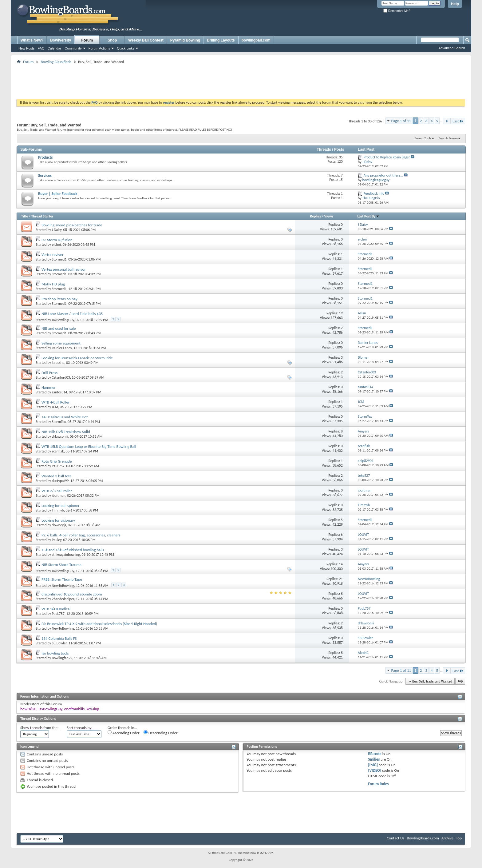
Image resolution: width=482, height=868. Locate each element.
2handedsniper (63, 599)
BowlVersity (61, 40)
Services (45, 175)
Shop (112, 40)
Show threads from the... (40, 728)
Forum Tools (423, 138)
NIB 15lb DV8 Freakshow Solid (66, 432)
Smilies (374, 759)
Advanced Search (452, 48)
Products (45, 157)
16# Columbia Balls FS (59, 638)
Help (455, 4)
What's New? (32, 40)
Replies (315, 216)
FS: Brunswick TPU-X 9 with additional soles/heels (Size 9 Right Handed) (99, 624)
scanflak (58, 451)
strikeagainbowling (66, 555)
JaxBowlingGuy (63, 320)
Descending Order (161, 733)
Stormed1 (59, 259)
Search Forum (448, 138)
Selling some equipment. (61, 343)
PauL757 (58, 466)
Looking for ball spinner (61, 506)
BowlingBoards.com (423, 838)
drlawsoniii (60, 436)
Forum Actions (99, 48)
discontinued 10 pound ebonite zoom (72, 594)
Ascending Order (124, 733)
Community (73, 48)
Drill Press (49, 373)
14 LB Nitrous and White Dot (65, 417)
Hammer (49, 387)
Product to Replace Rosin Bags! (387, 157)
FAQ (41, 48)
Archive (447, 838)
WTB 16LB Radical (56, 609)
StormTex (59, 422)
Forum (87, 40)
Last (458, 121)
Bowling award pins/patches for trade (72, 225)
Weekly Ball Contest (146, 40)
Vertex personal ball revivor (64, 269)
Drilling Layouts (221, 40)
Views (329, 216)
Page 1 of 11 (401, 121)
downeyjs (59, 525)
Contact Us (395, 838)
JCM (55, 407)
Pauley (57, 540)
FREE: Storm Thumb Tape (62, 579)
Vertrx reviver (53, 255)
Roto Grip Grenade (57, 461)
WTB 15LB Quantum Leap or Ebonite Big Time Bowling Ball (89, 446)
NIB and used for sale (59, 328)
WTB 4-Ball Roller (55, 402)
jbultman (59, 496)
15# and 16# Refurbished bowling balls (73, 550)
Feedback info (374, 193)
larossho (58, 363)
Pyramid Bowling (185, 40)
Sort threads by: (80, 728)
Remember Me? (397, 11)
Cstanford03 (61, 377)
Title (25, 216)
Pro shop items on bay (59, 299)
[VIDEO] (375, 770)
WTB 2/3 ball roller (57, 491)
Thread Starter (42, 216)
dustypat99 (60, 481)
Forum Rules (378, 784)
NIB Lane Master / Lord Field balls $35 (72, 314)
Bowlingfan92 (62, 658)
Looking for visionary (58, 520)
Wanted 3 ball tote (57, 476)
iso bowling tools (55, 653)
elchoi (56, 245)
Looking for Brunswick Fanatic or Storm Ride (77, 358)
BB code (375, 754)
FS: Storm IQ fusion (57, 240)
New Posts (27, 48)
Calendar (55, 48)
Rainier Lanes (62, 348)
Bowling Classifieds (56, 62)
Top (460, 681)
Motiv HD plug (53, 284)
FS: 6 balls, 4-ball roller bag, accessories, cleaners (81, 535)
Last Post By (368, 216)
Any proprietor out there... (383, 175)
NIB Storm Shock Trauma (61, 565)
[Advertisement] (241, 79)
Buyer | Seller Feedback (58, 194)
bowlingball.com (256, 40)
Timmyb (58, 510)
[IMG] (373, 765)
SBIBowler (59, 643)
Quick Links (126, 48)
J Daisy (57, 230)
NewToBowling (63, 586)
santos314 (60, 392)
